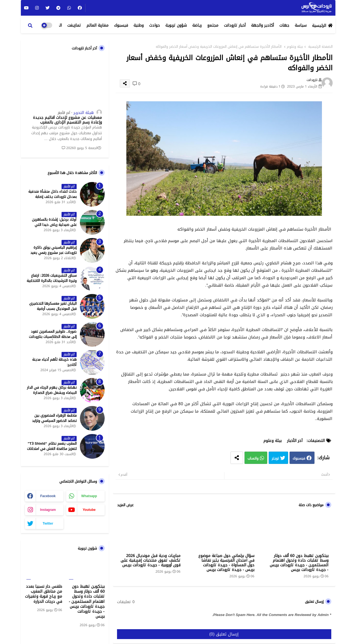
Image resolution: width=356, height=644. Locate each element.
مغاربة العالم (98, 25)
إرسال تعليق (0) (224, 634)
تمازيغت (74, 25)
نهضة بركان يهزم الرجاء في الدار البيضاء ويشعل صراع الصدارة (52, 390)
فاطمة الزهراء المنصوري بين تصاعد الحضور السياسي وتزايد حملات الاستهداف (54, 421)
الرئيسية (319, 26)
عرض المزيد (125, 505)
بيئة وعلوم (295, 47)
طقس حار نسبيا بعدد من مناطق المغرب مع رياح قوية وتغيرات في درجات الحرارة (44, 594)
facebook (48, 496)
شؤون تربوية (176, 25)
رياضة (197, 25)
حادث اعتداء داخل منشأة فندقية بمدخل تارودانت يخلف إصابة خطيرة (52, 197)
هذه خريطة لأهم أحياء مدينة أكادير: (54, 362)
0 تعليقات (126, 602)
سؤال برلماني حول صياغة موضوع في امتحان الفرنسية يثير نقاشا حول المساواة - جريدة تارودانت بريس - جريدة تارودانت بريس (226, 563)
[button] (30, 26)
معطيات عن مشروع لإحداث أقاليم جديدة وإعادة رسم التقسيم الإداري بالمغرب (67, 120)
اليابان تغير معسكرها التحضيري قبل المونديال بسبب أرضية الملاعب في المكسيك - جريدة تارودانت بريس (53, 311)
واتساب (253, 458)
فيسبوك (121, 25)
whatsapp (89, 496)
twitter (48, 523)
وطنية (139, 25)
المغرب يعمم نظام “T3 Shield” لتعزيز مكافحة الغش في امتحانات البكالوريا (52, 449)
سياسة (301, 25)
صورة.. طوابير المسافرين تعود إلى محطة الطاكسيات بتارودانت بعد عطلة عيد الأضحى (53, 337)
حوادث (155, 25)
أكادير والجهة (262, 25)
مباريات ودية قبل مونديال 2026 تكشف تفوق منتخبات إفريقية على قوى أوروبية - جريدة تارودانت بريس (151, 560)
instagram (48, 510)
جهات (284, 25)
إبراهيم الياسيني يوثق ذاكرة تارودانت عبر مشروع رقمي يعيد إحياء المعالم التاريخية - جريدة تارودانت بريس (53, 255)
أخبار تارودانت (235, 25)
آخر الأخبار (295, 441)
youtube (89, 510)
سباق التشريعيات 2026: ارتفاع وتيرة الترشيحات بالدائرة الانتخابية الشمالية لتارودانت (52, 281)
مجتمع (213, 25)
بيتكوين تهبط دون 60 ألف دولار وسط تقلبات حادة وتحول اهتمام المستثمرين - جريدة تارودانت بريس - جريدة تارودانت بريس (299, 563)
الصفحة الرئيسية (320, 47)
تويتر (275, 458)
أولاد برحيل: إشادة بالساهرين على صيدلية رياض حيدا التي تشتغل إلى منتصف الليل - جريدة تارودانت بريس (52, 227)
